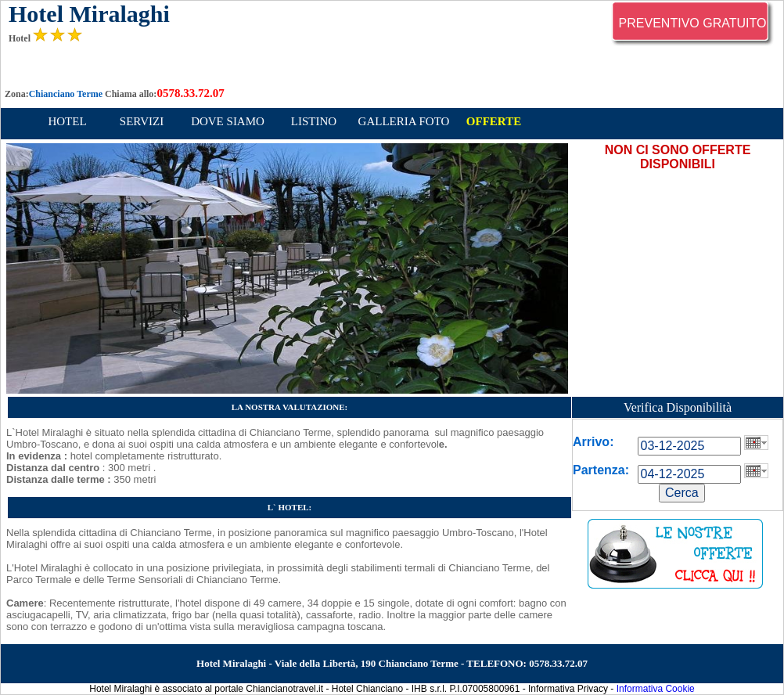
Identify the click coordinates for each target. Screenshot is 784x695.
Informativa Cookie (656, 689)
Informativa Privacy (568, 689)
